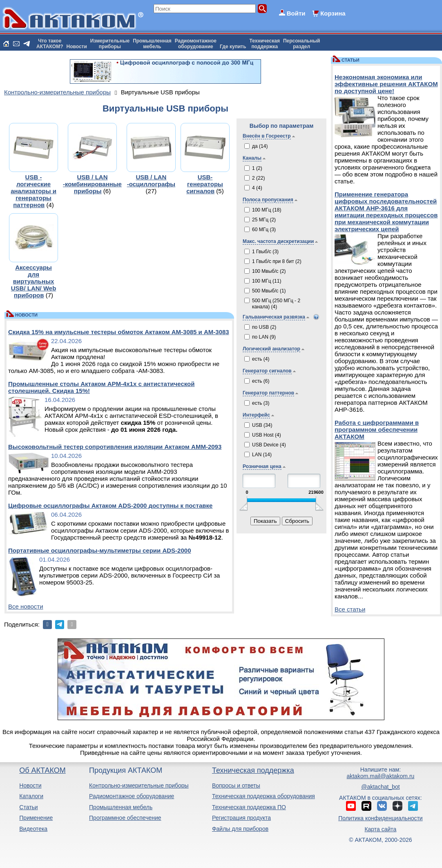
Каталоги (31, 796)
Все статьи (350, 609)
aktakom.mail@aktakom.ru (380, 776)
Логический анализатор (271, 349)
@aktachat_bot (380, 787)
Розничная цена (262, 466)
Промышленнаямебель (152, 44)
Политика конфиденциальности (381, 818)
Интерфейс (256, 415)
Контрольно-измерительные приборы (139, 785)
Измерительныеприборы (110, 44)
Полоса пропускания (268, 200)
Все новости (26, 606)
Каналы (252, 158)
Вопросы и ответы (236, 785)
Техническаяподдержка (265, 44)
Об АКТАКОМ (42, 770)
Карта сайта (380, 829)
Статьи (28, 807)
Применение (36, 818)
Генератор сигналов (267, 371)
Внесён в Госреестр (267, 136)
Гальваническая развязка (274, 317)
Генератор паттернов (268, 393)
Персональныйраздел (301, 44)
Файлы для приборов (240, 829)
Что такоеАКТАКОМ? (50, 44)
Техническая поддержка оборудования (263, 796)
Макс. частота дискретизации (278, 241)
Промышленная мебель (121, 807)
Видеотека (33, 829)
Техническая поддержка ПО (249, 807)
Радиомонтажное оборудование (132, 796)
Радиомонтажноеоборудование (196, 44)
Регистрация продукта (241, 818)
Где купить (233, 47)
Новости (77, 47)
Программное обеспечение (125, 818)
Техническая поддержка (253, 770)
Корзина (333, 13)
